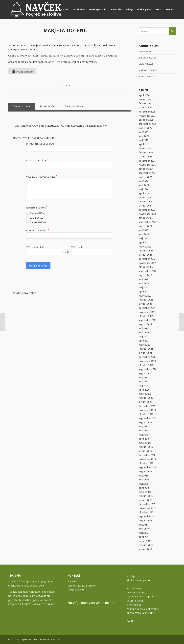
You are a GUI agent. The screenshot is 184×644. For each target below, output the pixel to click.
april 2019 (144, 439)
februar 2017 (146, 545)
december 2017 (147, 504)
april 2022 (144, 292)
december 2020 (147, 357)
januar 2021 (145, 353)
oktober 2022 (146, 267)
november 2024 (147, 165)
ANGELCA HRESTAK (148, 70)
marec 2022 (145, 296)
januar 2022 (145, 304)
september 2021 (148, 320)
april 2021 (144, 341)
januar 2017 (145, 549)
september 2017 (148, 516)
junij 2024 (144, 185)
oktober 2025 (146, 120)
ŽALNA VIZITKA (22, 106)
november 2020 (147, 361)
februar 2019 (146, 447)
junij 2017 (144, 529)
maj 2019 (144, 435)
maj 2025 (143, 140)
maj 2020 (144, 386)
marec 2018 (145, 492)
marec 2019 (145, 443)
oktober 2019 (146, 414)
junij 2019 (144, 431)
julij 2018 (143, 476)
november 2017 (147, 508)
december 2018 (147, 455)
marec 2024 (145, 198)
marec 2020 (145, 394)
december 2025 (147, 112)
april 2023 (144, 243)
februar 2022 (146, 300)
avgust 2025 (145, 128)
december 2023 (147, 210)
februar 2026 (146, 103)
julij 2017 (143, 525)
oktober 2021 (146, 316)
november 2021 (147, 312)
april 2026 (144, 95)
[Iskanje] (157, 31)
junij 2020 (144, 381)
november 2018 (147, 459)
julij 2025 (143, 132)
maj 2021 (143, 337)
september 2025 (148, 124)
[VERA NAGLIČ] (181, 322)
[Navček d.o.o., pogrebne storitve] (36, 10)
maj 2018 (144, 484)
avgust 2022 (145, 275)
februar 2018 (146, 496)
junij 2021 (144, 332)
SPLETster (57, 639)
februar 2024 (146, 202)
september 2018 (148, 467)
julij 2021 (143, 328)
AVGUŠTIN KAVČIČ (148, 58)
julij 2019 (143, 427)
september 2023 (148, 222)
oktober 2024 (146, 169)
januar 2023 (145, 255)
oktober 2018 (146, 463)
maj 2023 (143, 238)
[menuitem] (64, 10)
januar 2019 (145, 451)
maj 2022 (143, 287)
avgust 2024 (145, 177)
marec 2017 (145, 541)
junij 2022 (144, 283)
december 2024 (147, 161)
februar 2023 (146, 251)
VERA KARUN (145, 52)
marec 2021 (145, 345)
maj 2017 (144, 533)
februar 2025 (146, 152)
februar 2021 (146, 349)
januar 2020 (145, 402)
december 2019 (147, 406)
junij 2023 (144, 234)
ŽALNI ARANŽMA (74, 106)
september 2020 (148, 369)
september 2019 (148, 418)
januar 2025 (145, 157)
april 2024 (144, 193)
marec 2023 (145, 247)
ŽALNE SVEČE (47, 106)
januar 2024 (145, 206)
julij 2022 (143, 279)
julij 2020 (143, 378)
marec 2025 (145, 149)
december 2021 (147, 308)
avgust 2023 (145, 226)
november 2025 (147, 116)
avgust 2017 (145, 521)
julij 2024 (144, 181)
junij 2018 (144, 480)
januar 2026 (145, 108)
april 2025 (144, 144)
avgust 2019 (145, 422)
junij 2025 (144, 136)
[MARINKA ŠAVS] (3, 322)
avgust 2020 (145, 373)
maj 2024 (144, 189)
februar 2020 (146, 398)
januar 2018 (145, 500)
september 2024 (148, 173)
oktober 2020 (146, 365)
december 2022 (147, 259)
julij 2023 (143, 230)
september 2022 (148, 271)
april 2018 (144, 488)
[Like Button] (22, 71)
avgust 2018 (145, 472)
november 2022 (147, 263)
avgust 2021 (145, 324)
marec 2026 (145, 99)
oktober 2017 (146, 512)
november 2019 (147, 410)
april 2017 (144, 537)
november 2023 (147, 214)
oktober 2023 (146, 218)
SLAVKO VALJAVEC (148, 76)
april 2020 (144, 390)
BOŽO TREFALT (146, 64)
